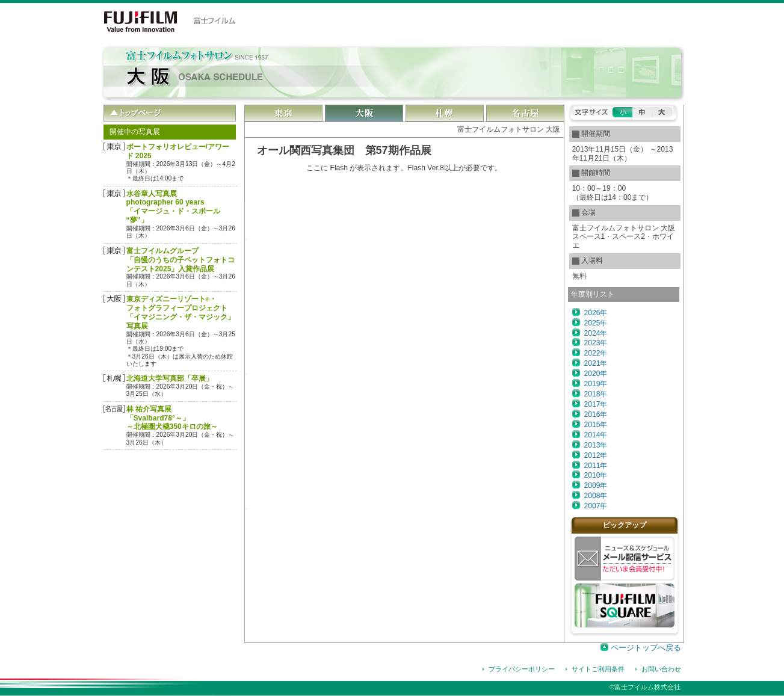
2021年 (596, 363)
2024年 (596, 333)
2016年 (596, 414)
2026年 (596, 313)
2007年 (596, 506)
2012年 (596, 455)
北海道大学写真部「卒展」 (170, 378)
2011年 (596, 466)
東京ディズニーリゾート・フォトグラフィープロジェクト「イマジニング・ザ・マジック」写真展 (181, 313)
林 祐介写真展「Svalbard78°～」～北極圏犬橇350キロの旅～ (172, 418)
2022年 (596, 353)
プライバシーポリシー (522, 669)
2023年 (596, 343)
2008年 (596, 496)
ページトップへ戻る (646, 648)
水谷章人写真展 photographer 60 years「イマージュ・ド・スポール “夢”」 (173, 207)
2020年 (596, 374)
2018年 (596, 394)
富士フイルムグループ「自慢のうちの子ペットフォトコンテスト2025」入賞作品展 (181, 260)
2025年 (596, 323)
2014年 (596, 435)
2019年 (596, 384)
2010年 (596, 475)
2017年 (596, 404)
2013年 (596, 445)
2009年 (596, 485)
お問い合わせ (661, 669)
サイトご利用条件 (598, 669)
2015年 (596, 425)
